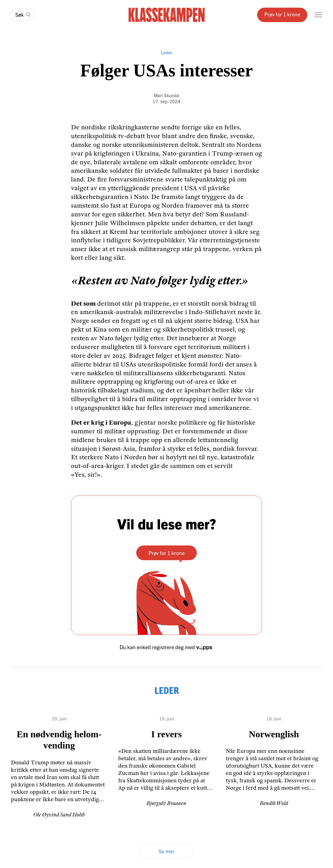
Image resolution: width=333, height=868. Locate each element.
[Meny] (318, 15)
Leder (167, 52)
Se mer (166, 851)
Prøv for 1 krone (282, 14)
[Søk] (23, 15)
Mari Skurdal (167, 95)
